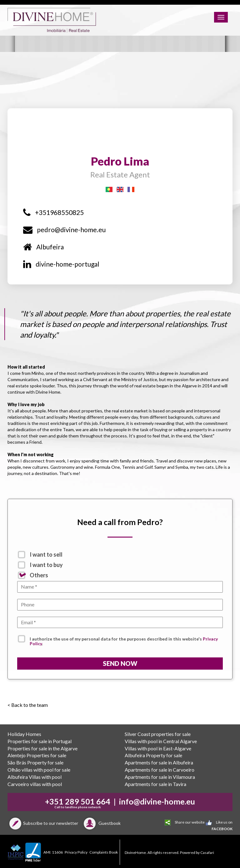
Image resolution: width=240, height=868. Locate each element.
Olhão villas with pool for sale (39, 770)
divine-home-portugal (61, 264)
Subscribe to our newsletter (43, 823)
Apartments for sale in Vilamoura (160, 777)
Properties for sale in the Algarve (42, 748)
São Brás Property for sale (35, 762)
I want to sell (46, 554)
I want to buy (46, 565)
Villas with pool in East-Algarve (158, 748)
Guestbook (101, 823)
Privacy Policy (76, 852)
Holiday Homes (24, 734)
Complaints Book (104, 852)
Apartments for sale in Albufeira (159, 762)
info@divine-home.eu (157, 801)
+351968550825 (53, 212)
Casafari (207, 853)
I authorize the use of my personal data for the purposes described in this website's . (124, 640)
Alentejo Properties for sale (37, 755)
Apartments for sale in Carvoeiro (160, 770)
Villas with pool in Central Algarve (161, 741)
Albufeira (43, 247)
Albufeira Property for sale (153, 755)
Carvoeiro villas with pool (35, 784)
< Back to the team (28, 705)
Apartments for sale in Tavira (155, 784)
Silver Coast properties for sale (158, 734)
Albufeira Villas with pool (35, 777)
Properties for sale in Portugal (40, 741)
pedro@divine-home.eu (64, 230)
